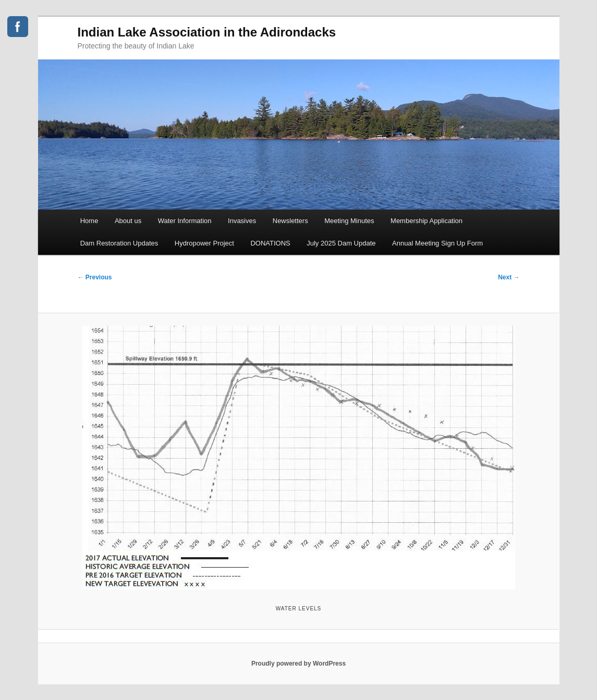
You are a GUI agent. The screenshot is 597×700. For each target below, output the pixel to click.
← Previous (95, 277)
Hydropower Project (204, 243)
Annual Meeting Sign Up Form (437, 243)
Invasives (242, 221)
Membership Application (427, 221)
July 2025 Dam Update (341, 243)
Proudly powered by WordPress (298, 664)
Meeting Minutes (349, 221)
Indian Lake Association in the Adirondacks (207, 32)
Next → (509, 277)
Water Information (185, 221)
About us (128, 221)
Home (89, 221)
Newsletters (290, 221)
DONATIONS (270, 243)
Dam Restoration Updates (119, 243)
